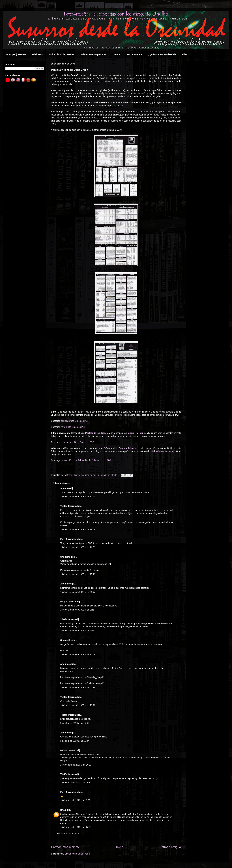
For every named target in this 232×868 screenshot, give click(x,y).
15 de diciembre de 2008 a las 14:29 (78, 530)
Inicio (120, 847)
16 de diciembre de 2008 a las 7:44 (77, 631)
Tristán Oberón (68, 506)
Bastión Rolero (127, 448)
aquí (115, 112)
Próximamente (134, 54)
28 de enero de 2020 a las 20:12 (76, 827)
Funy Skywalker (69, 539)
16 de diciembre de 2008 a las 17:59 (78, 655)
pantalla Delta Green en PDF (75, 421)
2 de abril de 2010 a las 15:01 (75, 723)
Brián (63, 810)
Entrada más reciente (65, 847)
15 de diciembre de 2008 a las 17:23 (78, 574)
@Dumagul (109, 448)
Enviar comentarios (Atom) (78, 854)
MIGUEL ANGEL (69, 750)
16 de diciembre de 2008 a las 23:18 (78, 705)
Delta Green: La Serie (162, 451)
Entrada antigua (170, 847)
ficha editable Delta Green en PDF (77, 442)
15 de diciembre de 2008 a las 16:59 (78, 547)
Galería (117, 54)
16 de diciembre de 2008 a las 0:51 (77, 610)
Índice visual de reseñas (61, 54)
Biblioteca (37, 54)
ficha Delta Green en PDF (73, 427)
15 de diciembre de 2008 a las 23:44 (78, 592)
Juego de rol (89, 475)
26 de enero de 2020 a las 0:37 (75, 800)
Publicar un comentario (68, 834)
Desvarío (78, 475)
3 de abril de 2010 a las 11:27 (75, 741)
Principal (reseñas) (16, 54)
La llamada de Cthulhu (107, 475)
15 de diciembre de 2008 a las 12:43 (78, 497)
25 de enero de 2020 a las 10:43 (76, 783)
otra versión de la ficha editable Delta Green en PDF (86, 460)
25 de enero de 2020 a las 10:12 (76, 765)
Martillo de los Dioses (96, 433)
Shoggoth (65, 557)
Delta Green (66, 475)
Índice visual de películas (93, 54)
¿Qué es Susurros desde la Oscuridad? (168, 54)
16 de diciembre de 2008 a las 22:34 (78, 688)
